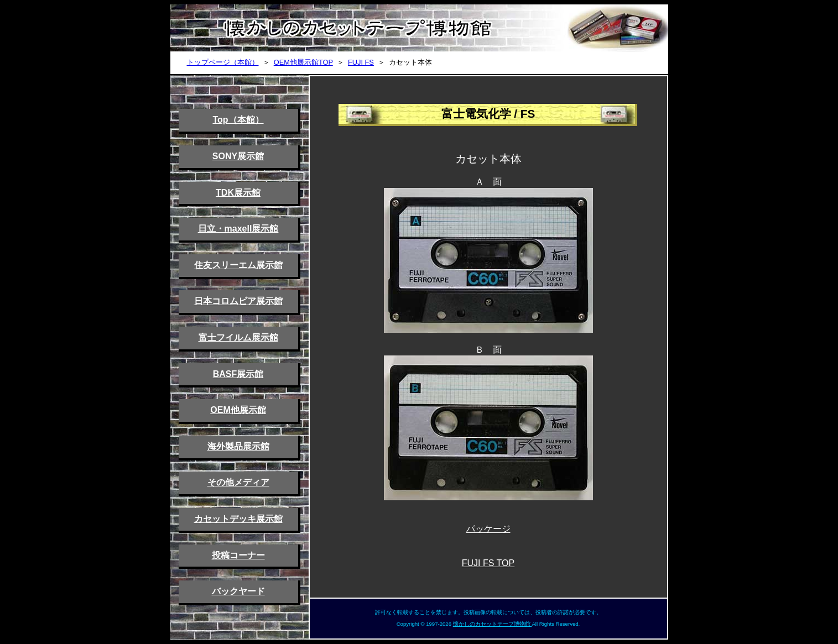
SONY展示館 (238, 156)
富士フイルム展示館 (238, 337)
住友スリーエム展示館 (238, 265)
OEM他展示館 (238, 410)
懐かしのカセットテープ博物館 (493, 624)
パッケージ (488, 529)
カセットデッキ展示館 (238, 519)
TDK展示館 (238, 193)
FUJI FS (361, 62)
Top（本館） (238, 120)
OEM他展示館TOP (303, 62)
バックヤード (238, 591)
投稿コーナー (238, 555)
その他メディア (238, 482)
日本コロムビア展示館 (238, 301)
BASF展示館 (238, 374)
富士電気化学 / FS (488, 114)
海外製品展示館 (238, 446)
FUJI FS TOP (488, 563)
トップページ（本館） (223, 62)
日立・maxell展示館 (238, 229)
